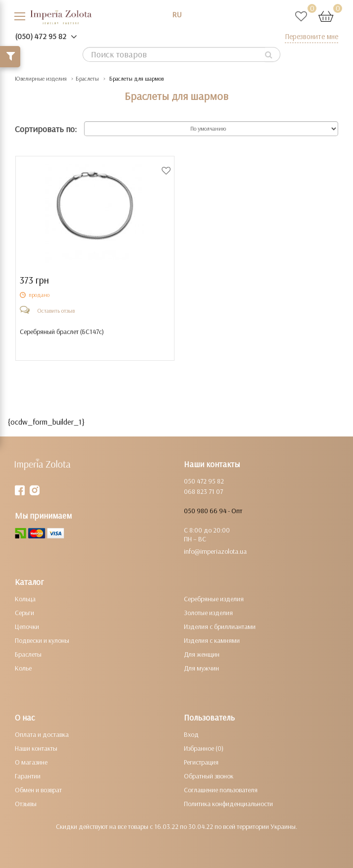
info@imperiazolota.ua (215, 551)
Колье (23, 668)
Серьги (24, 613)
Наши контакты (36, 748)
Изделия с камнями (212, 640)
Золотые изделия (208, 613)
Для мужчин (201, 668)
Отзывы (26, 804)
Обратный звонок (209, 776)
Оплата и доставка (42, 734)
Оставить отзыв (56, 311)
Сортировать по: (46, 129)
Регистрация (201, 762)
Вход (191, 734)
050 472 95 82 (204, 481)
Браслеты (87, 78)
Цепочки (27, 627)
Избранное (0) (204, 748)
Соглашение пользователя (221, 790)
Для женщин (202, 654)
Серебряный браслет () (62, 332)
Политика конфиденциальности (228, 804)
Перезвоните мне (311, 36)
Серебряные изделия (214, 599)
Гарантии (28, 776)
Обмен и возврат (38, 790)
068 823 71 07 (203, 491)
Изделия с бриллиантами (220, 627)
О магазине (31, 762)
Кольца (25, 599)
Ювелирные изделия (41, 78)
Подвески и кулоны (42, 640)
